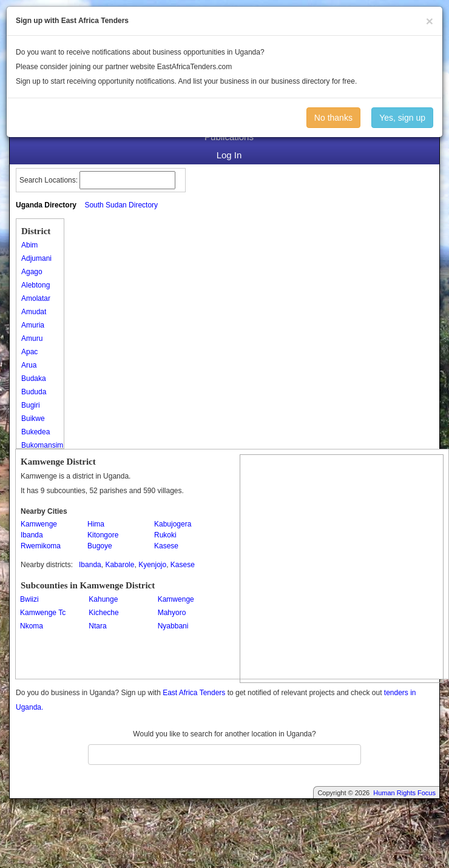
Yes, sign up (402, 118)
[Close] (430, 21)
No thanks (333, 118)
